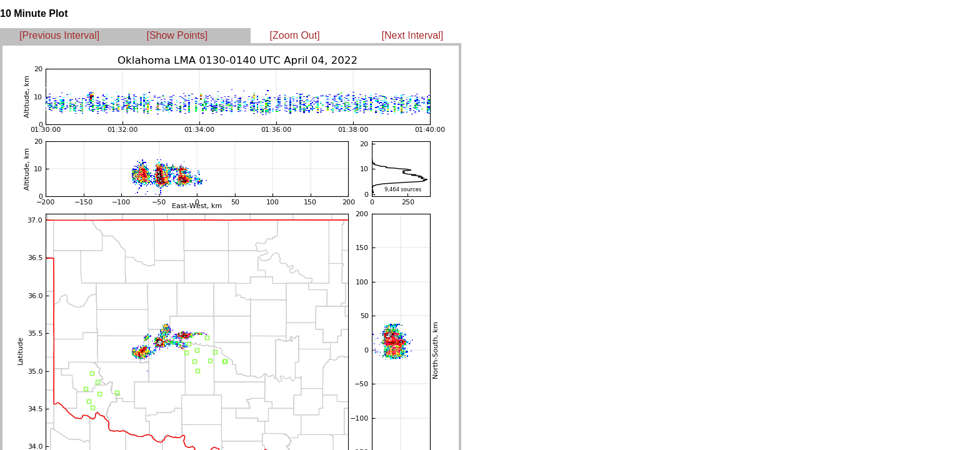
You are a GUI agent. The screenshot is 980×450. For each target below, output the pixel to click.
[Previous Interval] (59, 35)
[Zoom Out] (295, 35)
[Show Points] (177, 35)
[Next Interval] (413, 35)
